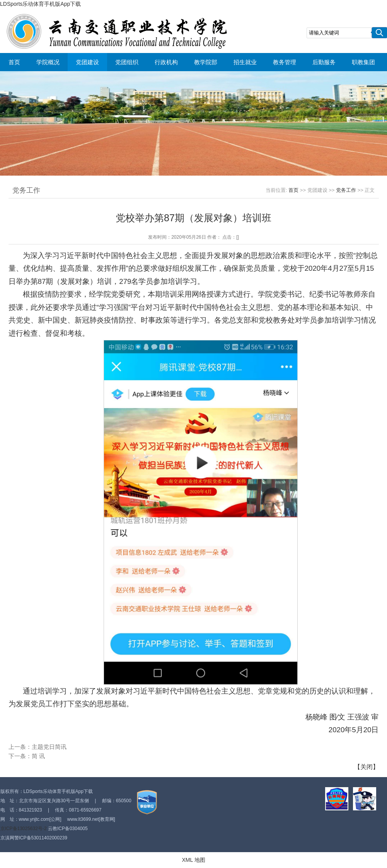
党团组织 (127, 62)
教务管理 (285, 62)
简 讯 (38, 756)
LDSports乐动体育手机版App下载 (40, 4)
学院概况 (48, 62)
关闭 (367, 767)
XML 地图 (193, 860)
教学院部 (206, 62)
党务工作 (346, 190)
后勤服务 (324, 62)
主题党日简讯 (49, 747)
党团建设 (87, 62)
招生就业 (245, 62)
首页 (14, 62)
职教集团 (363, 62)
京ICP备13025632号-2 (24, 829)
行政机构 (166, 62)
